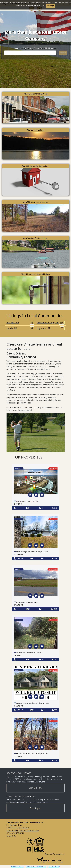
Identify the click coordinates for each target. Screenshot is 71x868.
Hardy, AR (20, 328)
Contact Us (11, 836)
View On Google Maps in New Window (23, 830)
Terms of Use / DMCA (36, 866)
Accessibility (54, 866)
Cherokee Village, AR (51, 323)
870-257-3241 (18, 833)
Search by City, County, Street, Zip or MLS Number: (35, 48)
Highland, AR (51, 328)
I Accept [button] (51, 6)
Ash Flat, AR (20, 323)
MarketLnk (60, 854)
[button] (30, 495)
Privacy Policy (41, 5)
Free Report (35, 808)
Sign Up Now (35, 788)
